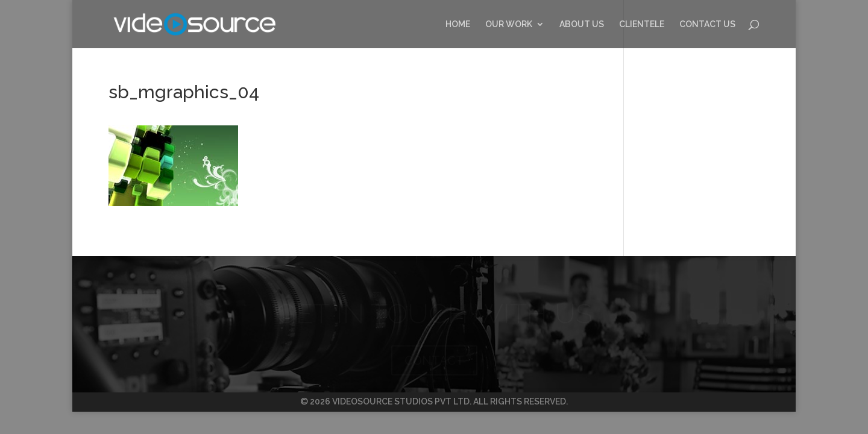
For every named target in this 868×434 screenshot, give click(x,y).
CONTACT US (707, 24)
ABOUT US (582, 24)
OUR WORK (509, 24)
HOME (458, 24)
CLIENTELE (642, 24)
